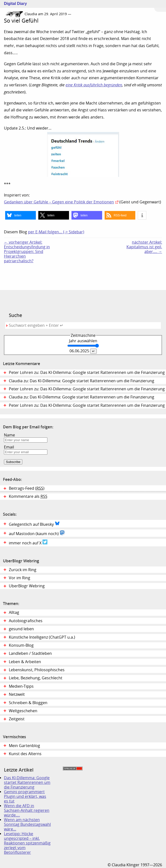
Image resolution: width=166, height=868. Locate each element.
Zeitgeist (17, 719)
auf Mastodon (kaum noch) (37, 533)
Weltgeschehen (23, 711)
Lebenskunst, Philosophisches (37, 670)
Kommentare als (28, 496)
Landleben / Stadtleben (30, 653)
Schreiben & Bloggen (28, 703)
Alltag (14, 612)
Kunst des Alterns (25, 754)
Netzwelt (17, 694)
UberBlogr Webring (27, 586)
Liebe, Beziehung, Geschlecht (36, 678)
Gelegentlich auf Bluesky (34, 524)
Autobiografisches (26, 621)
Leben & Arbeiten (25, 662)
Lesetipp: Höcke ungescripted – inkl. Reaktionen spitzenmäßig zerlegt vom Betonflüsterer (27, 843)
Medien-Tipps (21, 686)
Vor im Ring (20, 578)
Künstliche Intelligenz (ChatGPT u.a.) (42, 637)
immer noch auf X (28, 542)
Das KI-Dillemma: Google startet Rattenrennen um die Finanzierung (27, 783)
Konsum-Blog (21, 645)
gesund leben (21, 629)
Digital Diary (13, 4)
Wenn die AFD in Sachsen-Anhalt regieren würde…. (27, 810)
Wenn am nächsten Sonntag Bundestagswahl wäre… (27, 824)
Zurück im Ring (23, 570)
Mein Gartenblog (24, 746)
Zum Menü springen (160, 6)
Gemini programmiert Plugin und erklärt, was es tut (25, 796)
